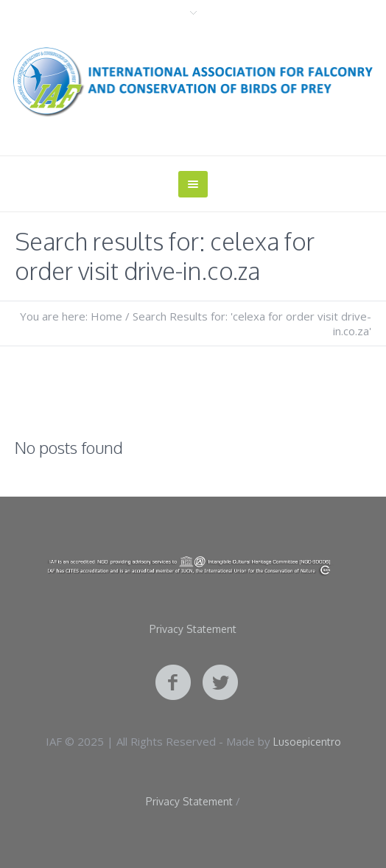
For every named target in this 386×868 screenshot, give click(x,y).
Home (106, 316)
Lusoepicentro (307, 742)
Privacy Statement (193, 629)
